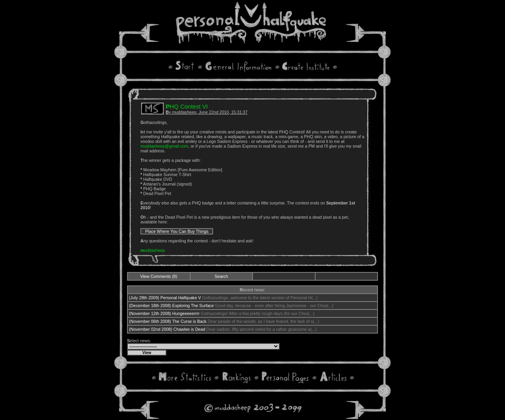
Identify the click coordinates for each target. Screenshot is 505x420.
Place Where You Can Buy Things (177, 231)
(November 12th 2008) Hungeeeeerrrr (164, 313)
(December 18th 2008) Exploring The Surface (171, 306)
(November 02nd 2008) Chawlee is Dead (167, 329)
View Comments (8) (159, 276)
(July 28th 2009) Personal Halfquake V (165, 298)
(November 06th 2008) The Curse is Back (168, 321)
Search (221, 276)
